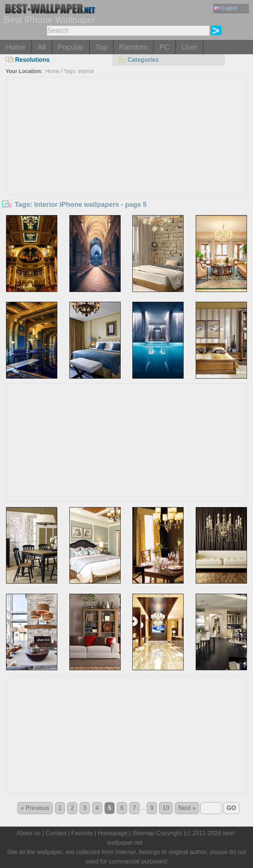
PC (164, 47)
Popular (71, 47)
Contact (56, 833)
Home (16, 47)
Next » (187, 808)
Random (133, 47)
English (226, 8)
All (41, 47)
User (189, 47)
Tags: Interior (79, 71)
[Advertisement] (126, 134)
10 (166, 808)
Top (101, 47)
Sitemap (143, 833)
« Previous (35, 808)
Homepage (113, 833)
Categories (138, 60)
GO (231, 808)
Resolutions (28, 60)
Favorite (82, 833)
